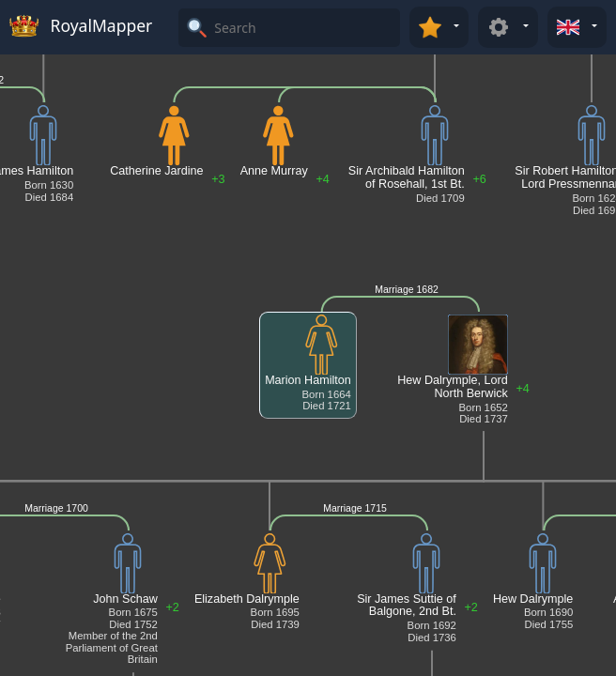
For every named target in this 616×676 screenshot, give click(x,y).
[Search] (305, 28)
